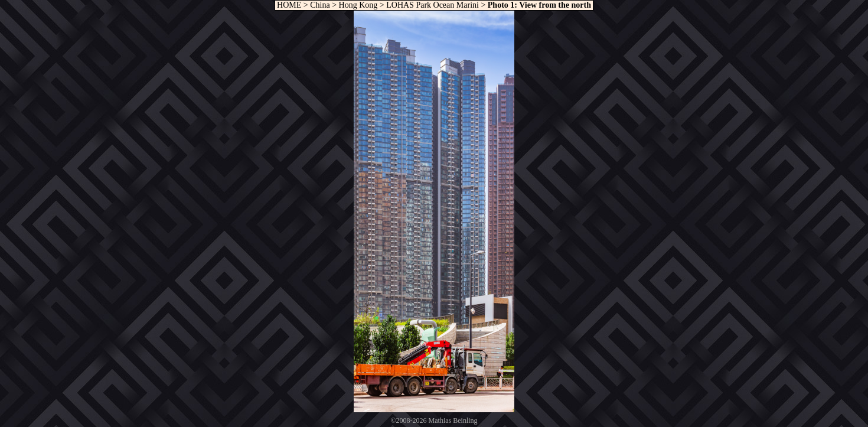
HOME (288, 5)
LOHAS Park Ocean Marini (433, 5)
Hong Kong (358, 5)
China (320, 5)
